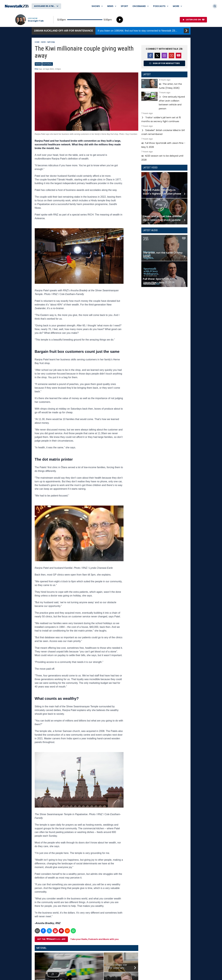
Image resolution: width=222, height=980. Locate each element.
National (51, 42)
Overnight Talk (36, 21)
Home (37, 42)
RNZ (37, 69)
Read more (164, 84)
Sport (124, 6)
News (43, 42)
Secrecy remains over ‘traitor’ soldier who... (116, 966)
